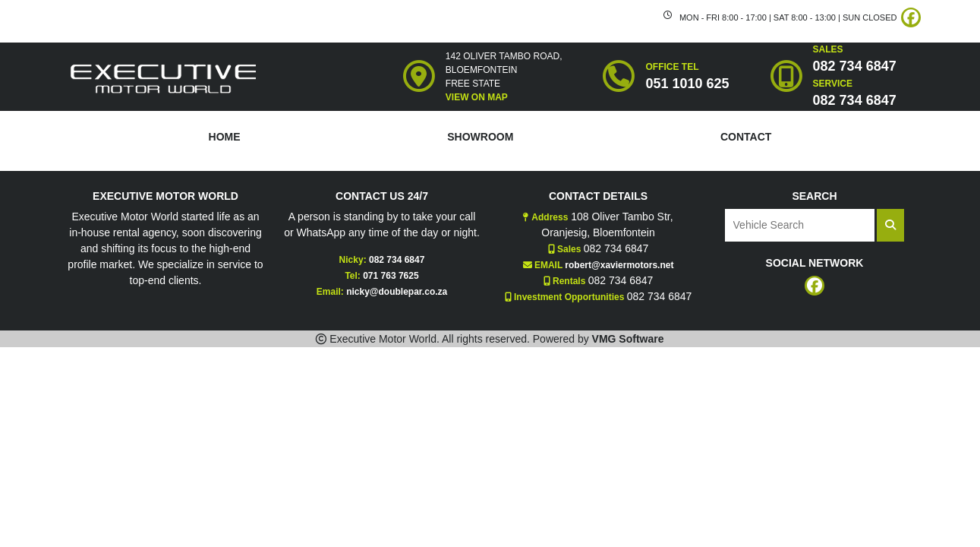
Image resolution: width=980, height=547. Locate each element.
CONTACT (746, 137)
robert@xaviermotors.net (619, 265)
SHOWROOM (480, 137)
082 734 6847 (397, 260)
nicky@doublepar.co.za (397, 292)
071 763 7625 (391, 276)
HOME (225, 137)
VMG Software (628, 339)
